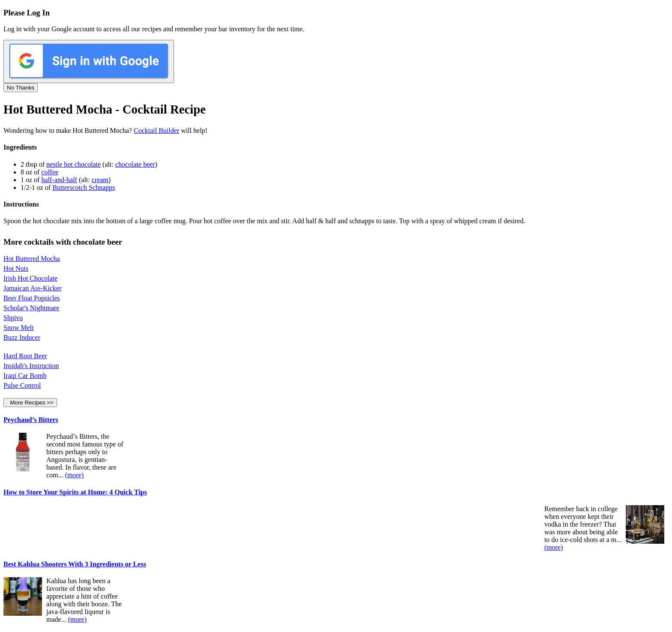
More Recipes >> (30, 403)
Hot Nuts (16, 268)
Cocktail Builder (156, 130)
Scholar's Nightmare (31, 308)
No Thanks (21, 88)
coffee (50, 172)
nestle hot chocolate (73, 164)
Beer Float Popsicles (32, 298)
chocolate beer (135, 164)
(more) (75, 475)
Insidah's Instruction (31, 366)
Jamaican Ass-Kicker (33, 288)
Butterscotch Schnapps (84, 187)
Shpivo (13, 318)
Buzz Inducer (22, 337)
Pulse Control (22, 385)
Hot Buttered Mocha (32, 259)
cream (100, 180)
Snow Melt (19, 328)
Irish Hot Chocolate (30, 278)
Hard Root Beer (25, 356)
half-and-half (59, 180)
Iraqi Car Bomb (25, 376)
